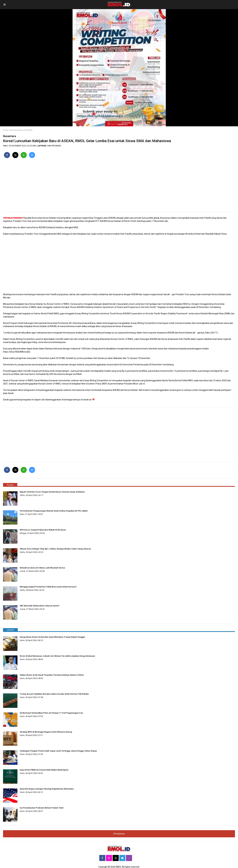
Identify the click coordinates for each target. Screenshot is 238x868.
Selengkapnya (119, 834)
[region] (119, 186)
